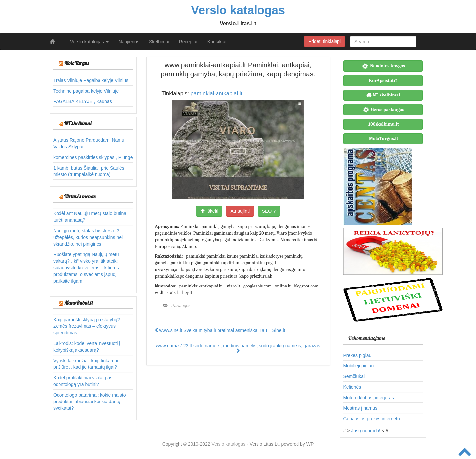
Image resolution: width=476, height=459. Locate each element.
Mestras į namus (360, 408)
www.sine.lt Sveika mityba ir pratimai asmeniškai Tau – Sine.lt (220, 330)
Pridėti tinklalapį (325, 41)
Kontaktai (217, 42)
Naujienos (129, 42)
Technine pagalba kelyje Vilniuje (86, 91)
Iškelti (209, 211)
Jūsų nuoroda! (366, 431)
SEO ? (269, 211)
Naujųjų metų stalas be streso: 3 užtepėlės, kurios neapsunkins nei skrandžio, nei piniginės (88, 237)
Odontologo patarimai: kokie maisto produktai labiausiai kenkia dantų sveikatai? (89, 402)
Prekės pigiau (357, 355)
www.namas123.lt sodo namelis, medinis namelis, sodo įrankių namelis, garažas (238, 348)
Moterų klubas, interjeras (369, 398)
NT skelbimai (78, 123)
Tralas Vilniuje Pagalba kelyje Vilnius (91, 80)
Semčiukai (354, 376)
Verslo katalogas (89, 42)
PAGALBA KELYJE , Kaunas (83, 101)
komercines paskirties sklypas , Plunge (93, 157)
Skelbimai (159, 42)
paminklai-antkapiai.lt (216, 93)
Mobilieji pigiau (359, 366)
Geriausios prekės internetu (372, 419)
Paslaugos (181, 306)
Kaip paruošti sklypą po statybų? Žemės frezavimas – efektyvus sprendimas (87, 326)
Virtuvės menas (80, 196)
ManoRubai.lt (78, 303)
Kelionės (352, 387)
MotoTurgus (77, 63)
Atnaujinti (240, 211)
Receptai (188, 42)
